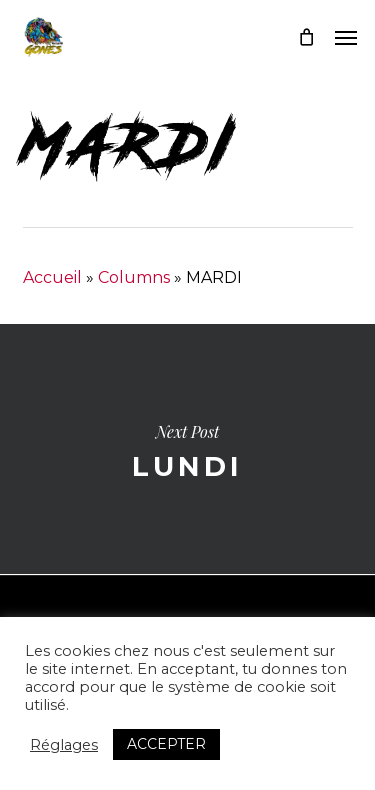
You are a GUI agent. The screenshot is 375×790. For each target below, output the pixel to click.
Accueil (52, 277)
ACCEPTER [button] (166, 744)
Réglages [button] (64, 745)
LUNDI (187, 449)
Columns (134, 277)
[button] (346, 37)
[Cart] (306, 37)
